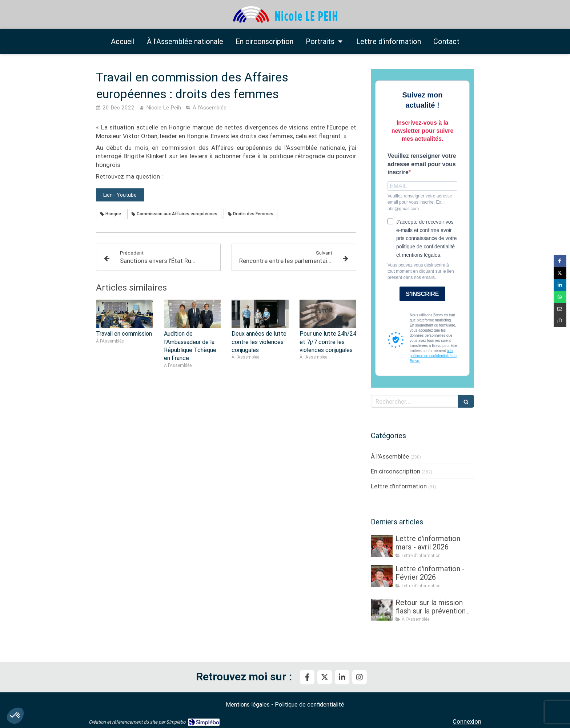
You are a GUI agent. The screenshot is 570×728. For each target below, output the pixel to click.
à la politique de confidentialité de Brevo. (433, 356)
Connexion (467, 721)
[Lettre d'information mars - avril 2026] (382, 546)
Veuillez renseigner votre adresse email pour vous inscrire (422, 164)
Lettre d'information (399, 486)
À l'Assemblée (390, 456)
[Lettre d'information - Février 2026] (382, 576)
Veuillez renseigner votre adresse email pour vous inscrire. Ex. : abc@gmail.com (420, 202)
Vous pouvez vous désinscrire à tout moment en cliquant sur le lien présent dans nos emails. (421, 271)
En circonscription (396, 471)
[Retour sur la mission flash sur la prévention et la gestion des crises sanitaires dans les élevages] (382, 610)
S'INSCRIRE (423, 294)
